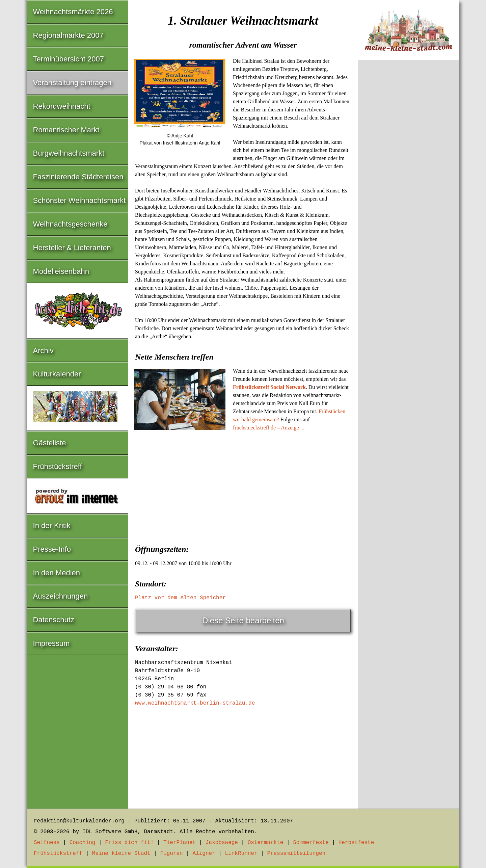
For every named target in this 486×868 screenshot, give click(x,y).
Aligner (204, 853)
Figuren (171, 853)
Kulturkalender (57, 374)
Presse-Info (52, 549)
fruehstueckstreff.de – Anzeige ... (269, 428)
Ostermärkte (266, 843)
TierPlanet (180, 843)
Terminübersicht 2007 (69, 59)
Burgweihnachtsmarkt (69, 153)
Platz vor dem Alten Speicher (180, 598)
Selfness (47, 843)
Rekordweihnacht (62, 106)
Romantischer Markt (66, 130)
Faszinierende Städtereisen (78, 177)
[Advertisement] (243, 486)
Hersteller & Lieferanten (72, 248)
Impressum (51, 643)
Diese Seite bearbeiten (243, 620)
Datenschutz (54, 620)
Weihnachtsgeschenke (70, 224)
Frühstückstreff (58, 466)
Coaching (83, 843)
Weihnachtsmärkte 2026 (73, 12)
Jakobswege (222, 843)
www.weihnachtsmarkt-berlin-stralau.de (195, 703)
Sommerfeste (311, 843)
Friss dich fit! (129, 843)
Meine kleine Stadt (121, 853)
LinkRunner (241, 853)
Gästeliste (50, 443)
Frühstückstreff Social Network (269, 387)
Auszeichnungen (61, 596)
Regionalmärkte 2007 (68, 35)
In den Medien (57, 573)
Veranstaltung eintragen (72, 83)
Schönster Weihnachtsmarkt (79, 200)
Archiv (43, 351)
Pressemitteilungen (296, 853)
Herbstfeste (356, 843)
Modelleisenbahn (61, 271)
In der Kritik (52, 525)
